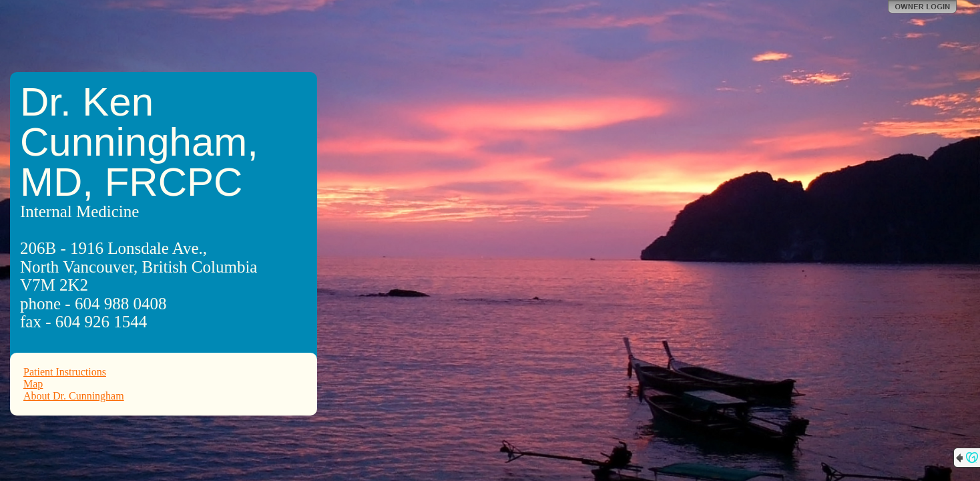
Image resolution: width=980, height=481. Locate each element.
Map (33, 384)
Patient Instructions (65, 372)
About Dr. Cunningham (74, 396)
